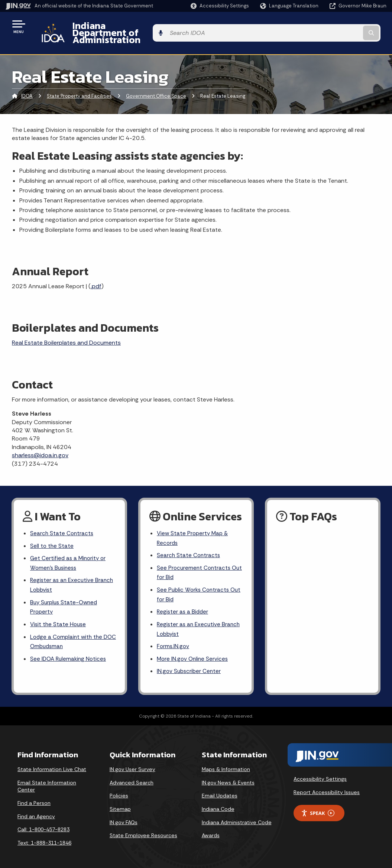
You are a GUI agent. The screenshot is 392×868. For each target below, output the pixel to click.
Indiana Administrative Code (237, 817)
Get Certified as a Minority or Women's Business (69, 552)
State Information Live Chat (52, 764)
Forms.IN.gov (174, 640)
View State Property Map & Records (194, 526)
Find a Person (34, 798)
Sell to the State (52, 534)
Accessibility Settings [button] (320, 774)
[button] (220, 6)
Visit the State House (59, 617)
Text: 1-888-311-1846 (44, 838)
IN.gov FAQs (124, 817)
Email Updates (220, 790)
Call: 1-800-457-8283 (43, 824)
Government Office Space (156, 83)
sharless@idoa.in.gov (40, 443)
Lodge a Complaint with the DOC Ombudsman (68, 635)
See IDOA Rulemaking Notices (70, 653)
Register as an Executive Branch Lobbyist (73, 575)
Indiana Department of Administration (150, 26)
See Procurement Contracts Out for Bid (195, 562)
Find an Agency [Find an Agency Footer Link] (36, 811)
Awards (211, 830)
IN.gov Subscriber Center (190, 666)
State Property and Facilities (79, 83)
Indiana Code (218, 804)
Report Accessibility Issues (327, 787)
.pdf (96, 274)
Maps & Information (226, 764)
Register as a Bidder (183, 604)
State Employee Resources (143, 830)
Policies (119, 790)
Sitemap (120, 804)
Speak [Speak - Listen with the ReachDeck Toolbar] (318, 808)
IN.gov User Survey (132, 764)
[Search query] (344, 27)
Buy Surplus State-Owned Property (65, 599)
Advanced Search (132, 777)
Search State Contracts (62, 521)
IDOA (27, 83)
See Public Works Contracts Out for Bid (194, 585)
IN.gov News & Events (228, 777)
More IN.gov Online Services (194, 653)
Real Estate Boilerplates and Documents (66, 330)
